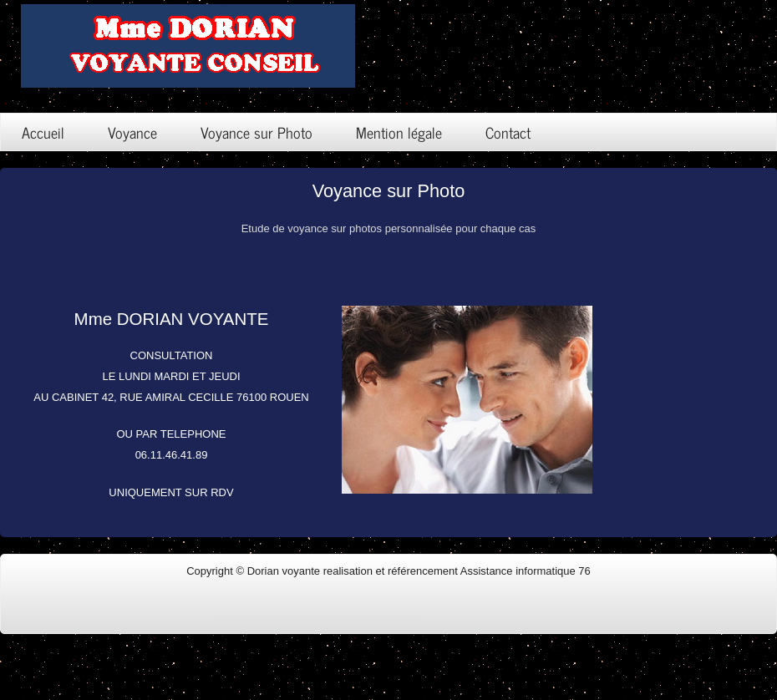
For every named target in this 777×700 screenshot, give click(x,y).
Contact (508, 132)
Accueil (43, 132)
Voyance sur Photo (256, 132)
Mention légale (399, 132)
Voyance (132, 132)
